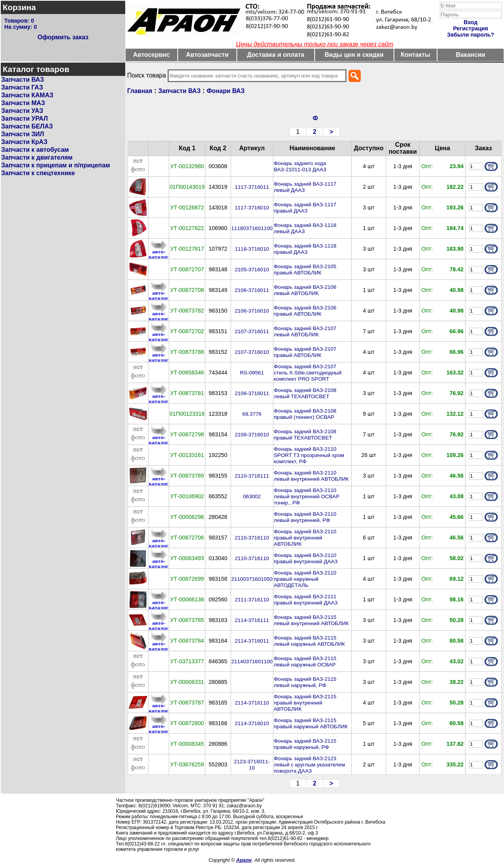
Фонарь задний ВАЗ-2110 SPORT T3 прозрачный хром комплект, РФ (309, 455)
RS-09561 (252, 373)
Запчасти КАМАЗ (27, 95)
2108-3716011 (252, 393)
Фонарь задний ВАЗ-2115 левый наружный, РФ (305, 682)
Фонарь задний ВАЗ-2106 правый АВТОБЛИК (305, 311)
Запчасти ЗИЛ (23, 134)
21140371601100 (252, 662)
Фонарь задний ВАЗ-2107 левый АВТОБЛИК (305, 331)
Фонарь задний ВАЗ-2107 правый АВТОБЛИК (305, 352)
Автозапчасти (207, 55)
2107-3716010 (252, 352)
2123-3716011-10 (252, 765)
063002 (252, 496)
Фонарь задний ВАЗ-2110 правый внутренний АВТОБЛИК (305, 538)
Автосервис (151, 55)
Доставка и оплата (276, 55)
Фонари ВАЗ (226, 91)
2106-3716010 (252, 311)
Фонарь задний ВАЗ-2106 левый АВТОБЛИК (305, 290)
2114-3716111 (252, 620)
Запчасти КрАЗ (24, 142)
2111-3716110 (252, 600)
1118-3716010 (252, 249)
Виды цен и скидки (354, 55)
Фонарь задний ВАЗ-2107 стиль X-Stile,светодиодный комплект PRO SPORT (308, 373)
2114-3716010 (252, 723)
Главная (140, 91)
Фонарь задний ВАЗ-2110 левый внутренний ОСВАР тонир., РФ (307, 496)
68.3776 (252, 414)
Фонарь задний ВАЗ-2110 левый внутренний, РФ (305, 517)
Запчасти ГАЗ (22, 87)
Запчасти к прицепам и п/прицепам (56, 165)
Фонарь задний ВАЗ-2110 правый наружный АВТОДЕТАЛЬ (305, 579)
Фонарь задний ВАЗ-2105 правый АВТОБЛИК (305, 270)
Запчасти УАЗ (22, 111)
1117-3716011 (252, 187)
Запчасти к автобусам (35, 150)
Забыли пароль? (471, 35)
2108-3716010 (252, 435)
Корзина (19, 7)
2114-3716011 (252, 641)
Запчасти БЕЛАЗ (27, 126)
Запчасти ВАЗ (23, 80)
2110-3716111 (252, 476)
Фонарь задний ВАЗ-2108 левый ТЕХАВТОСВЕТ (305, 393)
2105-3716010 (252, 270)
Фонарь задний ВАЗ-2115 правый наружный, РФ (305, 744)
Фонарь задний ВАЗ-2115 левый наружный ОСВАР (305, 662)
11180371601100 (252, 228)
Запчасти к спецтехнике (38, 173)
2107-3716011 (252, 331)
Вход (471, 22)
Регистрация (471, 28)
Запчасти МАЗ (23, 103)
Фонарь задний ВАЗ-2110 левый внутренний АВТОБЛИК (311, 476)
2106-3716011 (252, 290)
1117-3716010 (252, 208)
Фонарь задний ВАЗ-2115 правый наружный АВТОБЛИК (311, 723)
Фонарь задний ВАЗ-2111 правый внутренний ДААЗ (306, 600)
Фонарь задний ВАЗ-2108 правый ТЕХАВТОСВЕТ (305, 435)
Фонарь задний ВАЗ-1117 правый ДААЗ (305, 208)
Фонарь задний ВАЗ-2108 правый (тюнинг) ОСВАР (305, 414)
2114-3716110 (252, 703)
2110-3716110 (252, 538)
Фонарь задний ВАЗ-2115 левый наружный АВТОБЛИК (309, 641)
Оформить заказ (63, 37)
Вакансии (471, 55)
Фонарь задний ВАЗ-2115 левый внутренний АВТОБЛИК (311, 620)
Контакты (416, 55)
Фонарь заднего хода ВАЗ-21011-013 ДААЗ (300, 166)
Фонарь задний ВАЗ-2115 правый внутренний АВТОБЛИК (305, 703)
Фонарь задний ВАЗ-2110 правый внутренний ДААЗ (306, 558)
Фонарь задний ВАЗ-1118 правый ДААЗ (305, 249)
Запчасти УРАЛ (24, 119)
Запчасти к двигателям (37, 157)
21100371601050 (252, 579)
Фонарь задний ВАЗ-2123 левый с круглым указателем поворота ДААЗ (309, 765)
